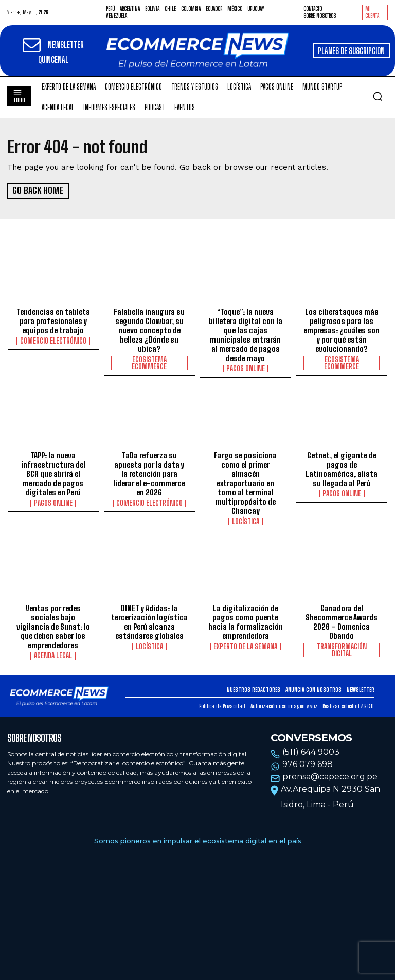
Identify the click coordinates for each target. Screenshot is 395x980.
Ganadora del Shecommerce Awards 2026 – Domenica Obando (342, 621)
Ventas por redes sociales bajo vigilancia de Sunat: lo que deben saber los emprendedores (53, 626)
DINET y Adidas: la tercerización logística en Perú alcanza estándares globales (149, 621)
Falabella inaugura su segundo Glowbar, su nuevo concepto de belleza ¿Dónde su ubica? (149, 330)
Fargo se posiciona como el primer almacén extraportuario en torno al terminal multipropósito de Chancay (245, 483)
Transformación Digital (342, 649)
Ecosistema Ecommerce (149, 363)
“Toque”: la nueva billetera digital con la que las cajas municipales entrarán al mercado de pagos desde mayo (246, 334)
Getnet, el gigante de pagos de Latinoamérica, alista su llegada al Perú (342, 469)
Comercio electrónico (53, 341)
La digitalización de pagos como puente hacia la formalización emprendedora (246, 621)
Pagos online (246, 368)
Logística (246, 521)
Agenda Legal (53, 655)
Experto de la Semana (245, 646)
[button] (378, 96)
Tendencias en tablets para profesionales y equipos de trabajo (53, 320)
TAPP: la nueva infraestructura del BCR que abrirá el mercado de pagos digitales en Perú (53, 473)
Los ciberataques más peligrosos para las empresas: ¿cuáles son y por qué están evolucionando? (342, 330)
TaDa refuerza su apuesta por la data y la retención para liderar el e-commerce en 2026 (149, 473)
